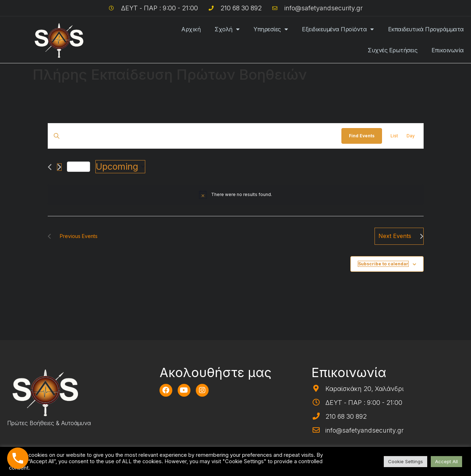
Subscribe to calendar (383, 264)
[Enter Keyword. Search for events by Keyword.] (195, 136)
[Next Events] (59, 167)
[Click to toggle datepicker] (120, 167)
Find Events (362, 136)
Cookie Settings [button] (405, 461)
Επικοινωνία (448, 50)
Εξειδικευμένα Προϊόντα (338, 29)
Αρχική (191, 29)
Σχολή (227, 29)
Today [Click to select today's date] (78, 166)
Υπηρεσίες (271, 29)
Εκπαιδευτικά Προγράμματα (426, 29)
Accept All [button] (446, 461)
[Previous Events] (50, 167)
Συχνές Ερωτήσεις (392, 50)
